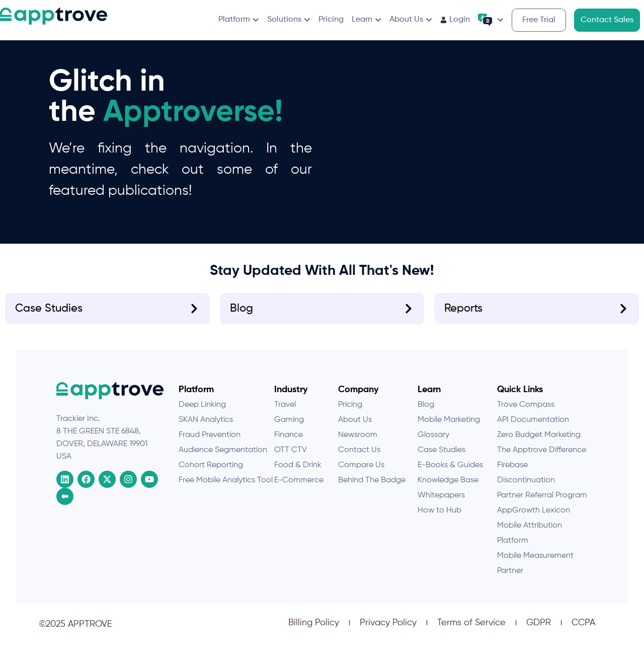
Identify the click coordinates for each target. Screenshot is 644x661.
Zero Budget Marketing (539, 443)
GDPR (539, 631)
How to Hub (439, 519)
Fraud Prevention (210, 443)
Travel (285, 413)
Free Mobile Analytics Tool (226, 488)
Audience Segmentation (223, 458)
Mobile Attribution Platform (530, 541)
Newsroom (358, 443)
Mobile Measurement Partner (535, 571)
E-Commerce (299, 488)
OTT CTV (291, 458)
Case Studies (441, 458)
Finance (289, 443)
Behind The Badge (372, 488)
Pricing (350, 413)
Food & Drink (298, 473)
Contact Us (359, 458)
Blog (426, 413)
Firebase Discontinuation (526, 481)
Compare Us (361, 473)
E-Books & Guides (450, 473)
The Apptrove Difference (542, 458)
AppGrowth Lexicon (534, 519)
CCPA (583, 631)
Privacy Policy (388, 631)
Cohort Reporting (211, 473)
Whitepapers (441, 503)
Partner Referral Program (542, 503)
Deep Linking (202, 413)
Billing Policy (314, 631)
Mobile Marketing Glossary (449, 435)
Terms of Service (471, 631)
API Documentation (533, 428)
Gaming (289, 428)
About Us (355, 428)
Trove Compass (526, 413)
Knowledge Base (448, 488)
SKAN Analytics (206, 428)
